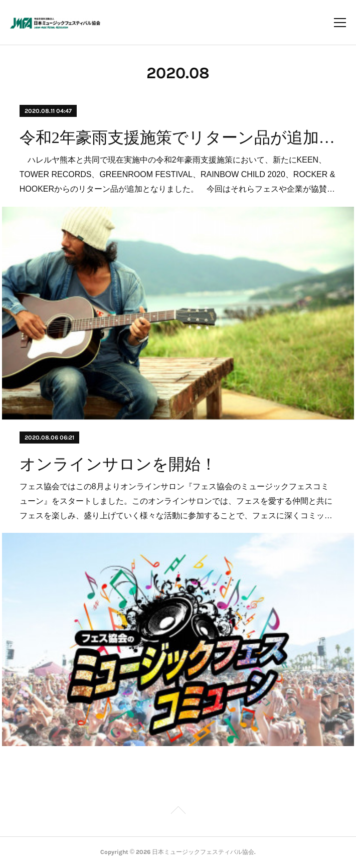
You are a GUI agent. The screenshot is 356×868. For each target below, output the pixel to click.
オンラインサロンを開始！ (118, 464)
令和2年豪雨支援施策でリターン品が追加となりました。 (178, 137)
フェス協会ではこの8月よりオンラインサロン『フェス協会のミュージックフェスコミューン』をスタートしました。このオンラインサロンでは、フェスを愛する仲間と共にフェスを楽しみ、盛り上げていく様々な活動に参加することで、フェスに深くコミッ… (176, 501)
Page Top (178, 812)
